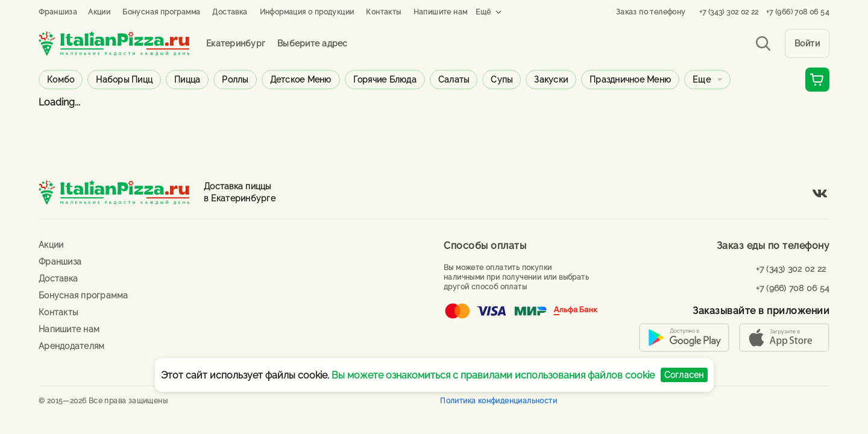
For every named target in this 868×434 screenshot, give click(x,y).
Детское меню (301, 80)
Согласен (684, 375)
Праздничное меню (630, 80)
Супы (502, 80)
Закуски (551, 80)
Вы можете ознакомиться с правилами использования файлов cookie (493, 375)
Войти (807, 43)
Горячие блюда (385, 80)
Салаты (454, 80)
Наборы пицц (124, 80)
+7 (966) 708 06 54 (798, 12)
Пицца (187, 80)
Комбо (61, 80)
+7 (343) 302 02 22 (729, 12)
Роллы (235, 80)
